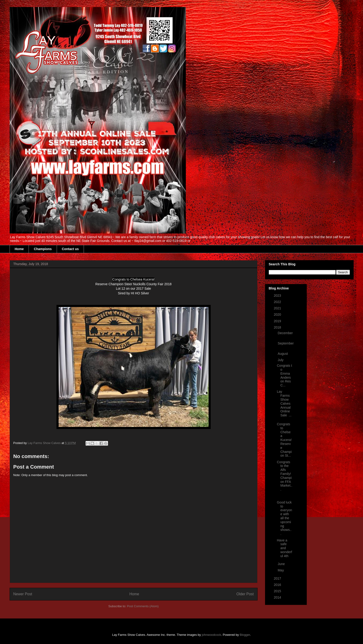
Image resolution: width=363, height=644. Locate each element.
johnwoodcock (211, 635)
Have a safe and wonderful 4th (284, 548)
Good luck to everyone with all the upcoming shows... (284, 518)
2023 (278, 296)
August (283, 354)
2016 (278, 585)
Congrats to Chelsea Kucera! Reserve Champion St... (284, 440)
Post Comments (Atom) (143, 606)
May (281, 570)
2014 (278, 597)
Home (19, 249)
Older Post (245, 594)
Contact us (70, 249)
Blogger (245, 635)
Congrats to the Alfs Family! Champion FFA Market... (284, 476)
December (285, 333)
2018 (278, 327)
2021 (278, 308)
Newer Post (23, 594)
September (286, 343)
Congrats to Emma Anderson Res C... (284, 375)
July (281, 360)
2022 (278, 302)
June (282, 564)
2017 (278, 578)
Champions (43, 249)
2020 (278, 315)
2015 (278, 591)
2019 (278, 321)
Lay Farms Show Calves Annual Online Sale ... (284, 403)
